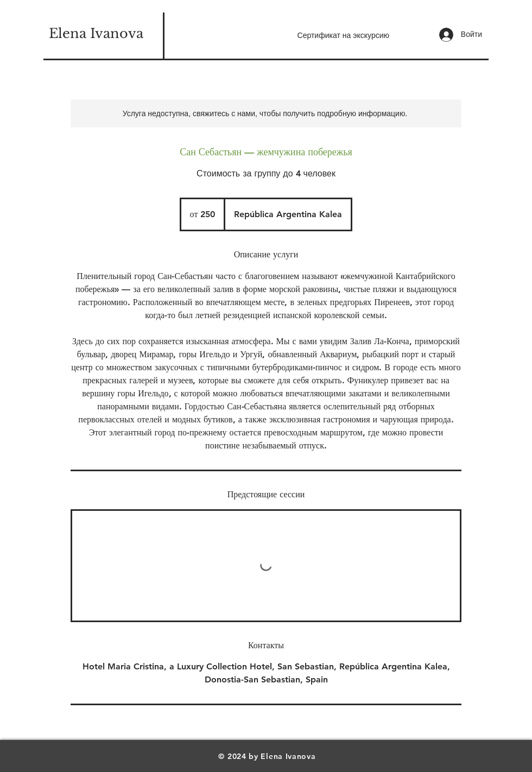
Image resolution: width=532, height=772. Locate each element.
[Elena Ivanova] (96, 34)
